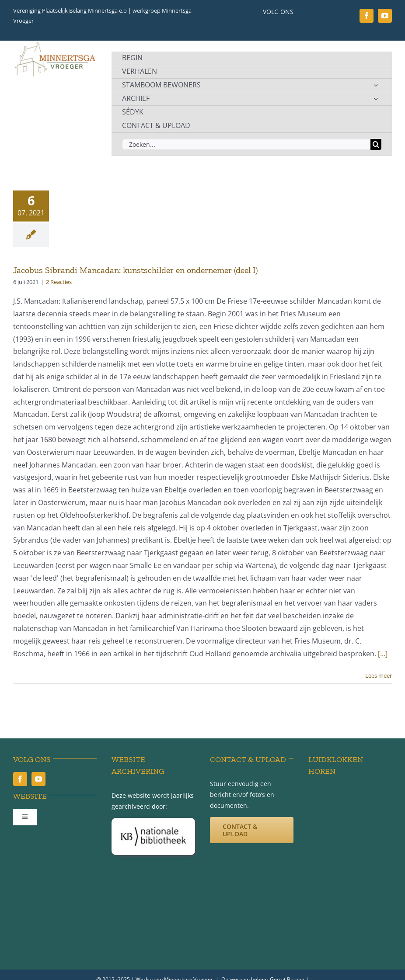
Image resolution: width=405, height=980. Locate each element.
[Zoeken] (376, 144)
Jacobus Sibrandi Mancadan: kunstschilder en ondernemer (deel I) (136, 270)
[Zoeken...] (246, 144)
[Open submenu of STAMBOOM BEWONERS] (376, 85)
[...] (383, 654)
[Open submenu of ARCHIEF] (376, 99)
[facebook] (367, 16)
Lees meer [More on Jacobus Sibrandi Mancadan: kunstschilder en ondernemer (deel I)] (379, 675)
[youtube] (385, 16)
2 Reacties (59, 282)
